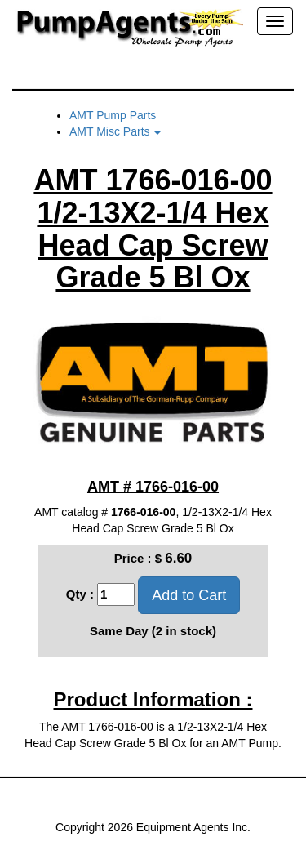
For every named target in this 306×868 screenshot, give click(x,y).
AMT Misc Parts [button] (115, 131)
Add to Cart (189, 595)
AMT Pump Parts (113, 115)
